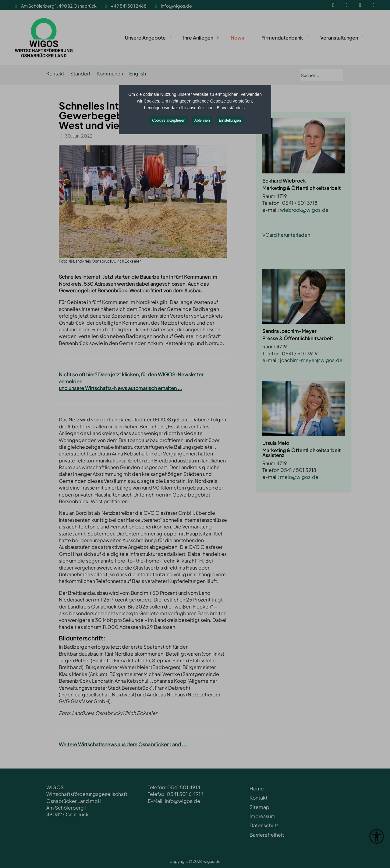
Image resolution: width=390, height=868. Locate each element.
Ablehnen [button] (202, 120)
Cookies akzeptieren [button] (169, 120)
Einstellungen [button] (230, 120)
